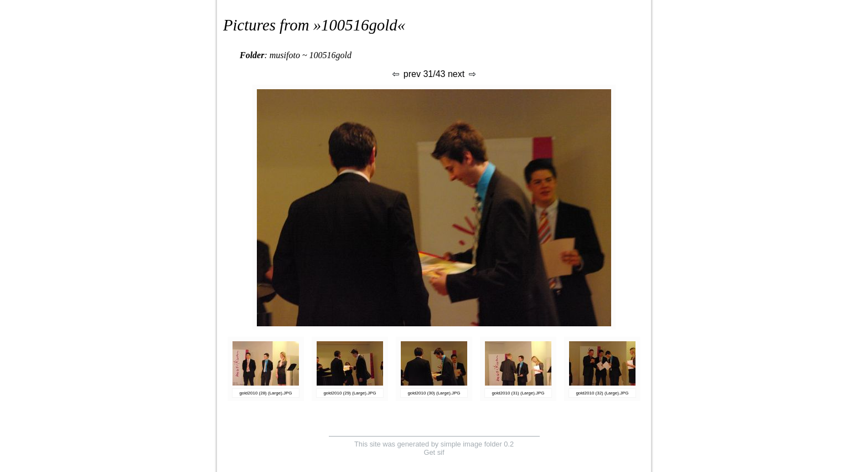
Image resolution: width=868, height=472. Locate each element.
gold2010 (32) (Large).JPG (602, 393)
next (463, 74)
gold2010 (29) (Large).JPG (350, 393)
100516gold (359, 25)
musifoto (285, 55)
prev (406, 74)
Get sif (434, 452)
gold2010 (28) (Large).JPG (265, 393)
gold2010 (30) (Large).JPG (434, 393)
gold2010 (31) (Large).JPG (518, 393)
